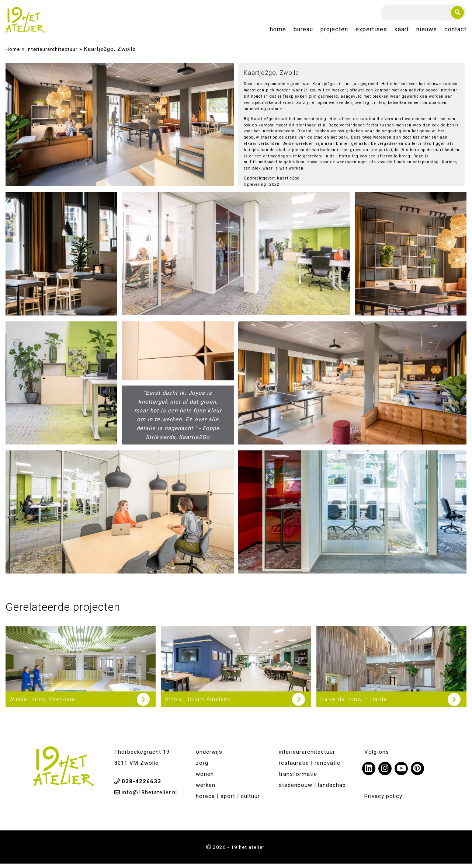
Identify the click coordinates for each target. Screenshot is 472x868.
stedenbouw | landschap (312, 789)
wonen (205, 778)
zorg (202, 767)
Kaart (402, 32)
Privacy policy (383, 801)
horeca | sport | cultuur (228, 801)
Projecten (334, 32)
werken (206, 789)
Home (278, 32)
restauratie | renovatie (310, 767)
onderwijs (209, 756)
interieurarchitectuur (52, 53)
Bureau (303, 32)
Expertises (371, 32)
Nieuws (427, 32)
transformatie (298, 778)
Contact (455, 32)
